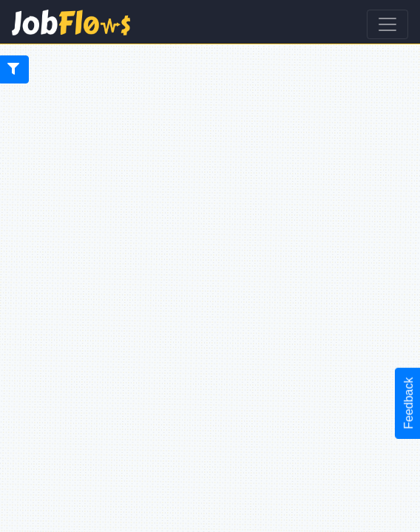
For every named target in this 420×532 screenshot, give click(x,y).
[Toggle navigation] (387, 24)
